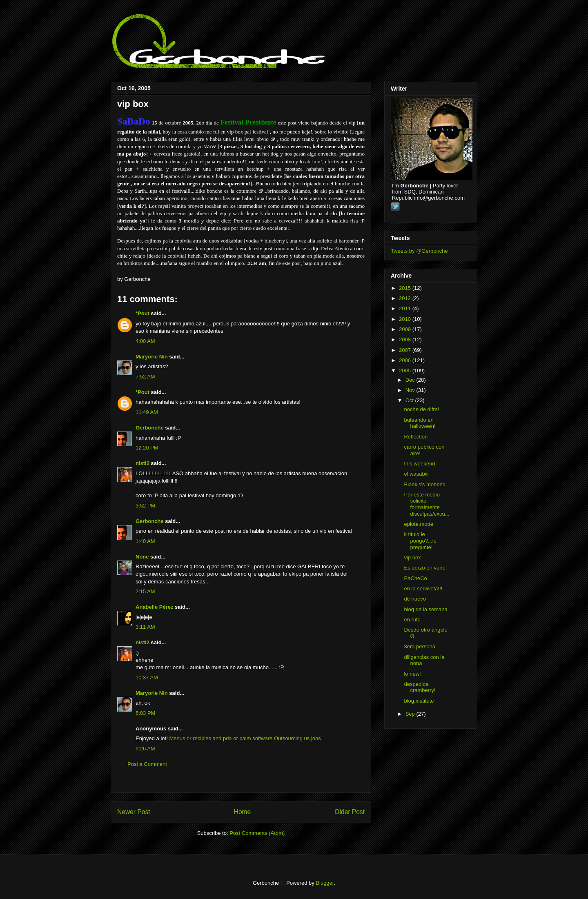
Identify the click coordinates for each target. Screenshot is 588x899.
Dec (411, 380)
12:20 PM (147, 448)
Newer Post (134, 812)
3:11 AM (145, 627)
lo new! (412, 674)
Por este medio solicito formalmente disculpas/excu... (427, 504)
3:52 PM (145, 506)
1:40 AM (145, 541)
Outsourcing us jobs (297, 738)
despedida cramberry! (420, 687)
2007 (406, 350)
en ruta (412, 620)
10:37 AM (147, 678)
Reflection (416, 437)
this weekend (419, 464)
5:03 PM (145, 713)
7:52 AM (145, 377)
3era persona (420, 646)
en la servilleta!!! (423, 589)
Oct (410, 400)
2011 (406, 308)
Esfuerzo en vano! (425, 568)
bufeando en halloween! (420, 423)
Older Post (350, 812)
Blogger (325, 883)
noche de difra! (421, 409)
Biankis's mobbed (424, 484)
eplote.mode (419, 524)
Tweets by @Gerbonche (419, 251)
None (142, 557)
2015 (406, 288)
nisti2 (143, 463)
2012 (406, 298)
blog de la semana (425, 609)
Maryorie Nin (152, 357)
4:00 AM (145, 341)
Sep (411, 714)
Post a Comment (147, 764)
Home (243, 812)
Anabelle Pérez (155, 607)
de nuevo (415, 599)
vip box (133, 104)
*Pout (143, 313)
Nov (411, 390)
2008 (406, 339)
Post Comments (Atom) (257, 833)
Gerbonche (150, 428)
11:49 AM (147, 412)
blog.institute (419, 701)
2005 (406, 371)
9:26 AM (145, 749)
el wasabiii (416, 474)
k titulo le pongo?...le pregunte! (420, 541)
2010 (406, 319)
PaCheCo (415, 578)
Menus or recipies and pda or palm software (221, 738)
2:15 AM (145, 591)
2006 (406, 360)
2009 (406, 329)
